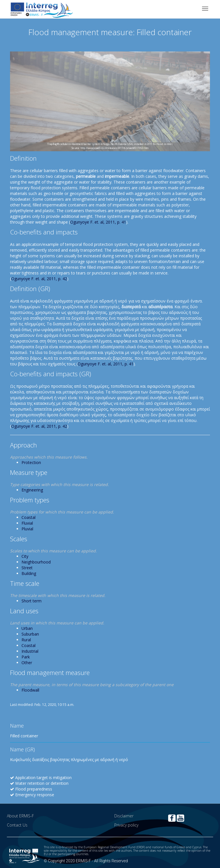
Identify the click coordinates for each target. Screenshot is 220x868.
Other (27, 663)
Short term (32, 601)
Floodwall (30, 690)
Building (29, 573)
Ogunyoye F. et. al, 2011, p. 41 (98, 222)
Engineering (32, 490)
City (25, 556)
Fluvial (27, 523)
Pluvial (27, 529)
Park (26, 657)
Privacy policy (126, 825)
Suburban (30, 634)
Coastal (29, 517)
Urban (27, 628)
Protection (31, 462)
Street (27, 568)
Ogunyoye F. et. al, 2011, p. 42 (39, 279)
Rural (26, 640)
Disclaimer (124, 816)
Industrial (30, 651)
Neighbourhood (36, 562)
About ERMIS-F (20, 816)
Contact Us (17, 825)
